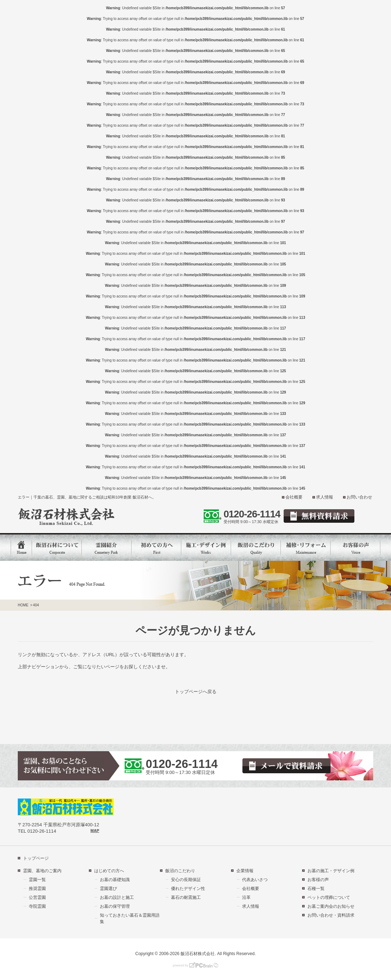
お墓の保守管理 (115, 906)
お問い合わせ (359, 497)
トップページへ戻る (196, 692)
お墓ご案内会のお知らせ (331, 906)
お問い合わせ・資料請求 (331, 915)
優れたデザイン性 (188, 889)
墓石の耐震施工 (186, 897)
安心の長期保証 (186, 880)
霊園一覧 (37, 880)
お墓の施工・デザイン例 (331, 871)
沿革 (246, 897)
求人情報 (325, 497)
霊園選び (108, 889)
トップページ (36, 858)
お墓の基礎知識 (115, 880)
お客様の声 (318, 880)
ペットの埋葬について (329, 897)
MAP (95, 831)
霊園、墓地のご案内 (42, 871)
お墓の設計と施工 (117, 897)
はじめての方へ (109, 871)
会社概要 (294, 497)
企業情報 (245, 871)
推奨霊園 (37, 889)
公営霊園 (37, 897)
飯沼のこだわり (180, 871)
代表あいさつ (255, 880)
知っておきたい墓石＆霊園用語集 (130, 918)
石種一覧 (316, 889)
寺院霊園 (37, 906)
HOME (23, 605)
